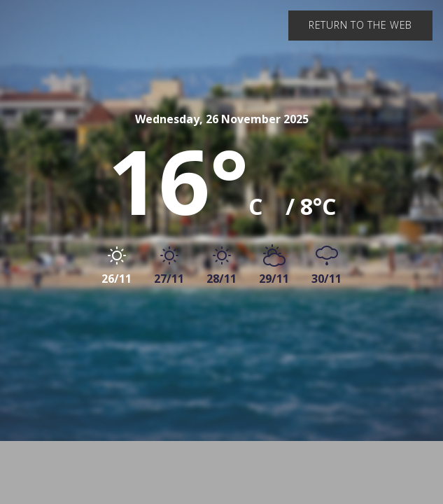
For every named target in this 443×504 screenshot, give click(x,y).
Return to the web (360, 25)
